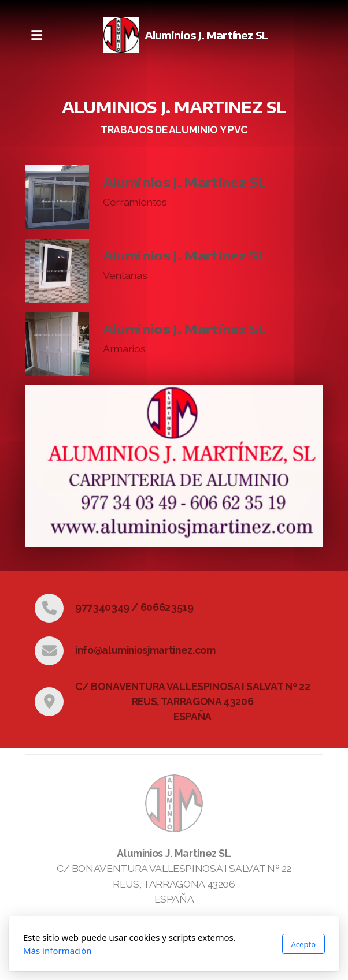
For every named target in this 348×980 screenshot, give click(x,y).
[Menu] (36, 35)
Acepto (303, 944)
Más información (58, 951)
